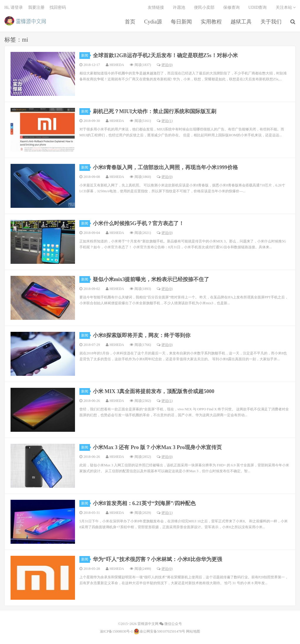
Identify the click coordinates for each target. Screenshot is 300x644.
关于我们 (271, 22)
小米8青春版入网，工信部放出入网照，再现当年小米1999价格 (165, 167)
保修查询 (231, 7)
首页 (130, 22)
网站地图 (193, 631)
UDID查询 (258, 7)
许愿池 (179, 7)
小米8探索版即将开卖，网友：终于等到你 (142, 335)
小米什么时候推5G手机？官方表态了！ (138, 223)
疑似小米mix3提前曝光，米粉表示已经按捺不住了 (151, 279)
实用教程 (211, 22)
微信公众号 (171, 624)
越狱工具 (241, 22)
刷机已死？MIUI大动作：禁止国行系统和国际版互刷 (155, 111)
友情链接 (156, 7)
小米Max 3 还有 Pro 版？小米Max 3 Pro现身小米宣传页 (157, 447)
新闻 (86, 55)
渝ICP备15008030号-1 (116, 631)
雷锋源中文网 (25, 21)
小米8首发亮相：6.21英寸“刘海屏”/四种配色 (144, 503)
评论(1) (165, 121)
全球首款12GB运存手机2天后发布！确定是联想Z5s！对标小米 (165, 55)
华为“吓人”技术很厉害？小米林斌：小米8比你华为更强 (157, 559)
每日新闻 (181, 22)
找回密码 (58, 7)
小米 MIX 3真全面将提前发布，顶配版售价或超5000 (154, 391)
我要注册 (36, 7)
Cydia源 (153, 22)
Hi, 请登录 (14, 7)
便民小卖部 (204, 7)
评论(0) (165, 65)
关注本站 (286, 7)
